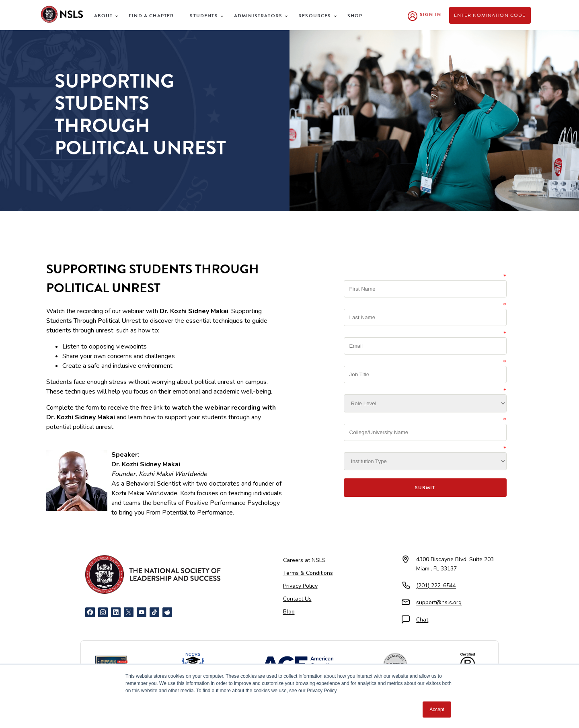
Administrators (258, 16)
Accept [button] (437, 710)
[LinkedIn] (116, 612)
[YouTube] (142, 612)
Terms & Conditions (308, 573)
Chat (422, 620)
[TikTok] (154, 612)
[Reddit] (167, 612)
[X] (129, 612)
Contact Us (297, 599)
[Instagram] (103, 612)
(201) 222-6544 (436, 585)
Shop (355, 16)
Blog (289, 612)
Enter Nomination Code (490, 15)
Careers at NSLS (304, 560)
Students (204, 16)
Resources (315, 16)
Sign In (430, 14)
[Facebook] (90, 612)
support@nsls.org (439, 602)
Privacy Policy (300, 586)
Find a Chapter (151, 16)
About (103, 16)
